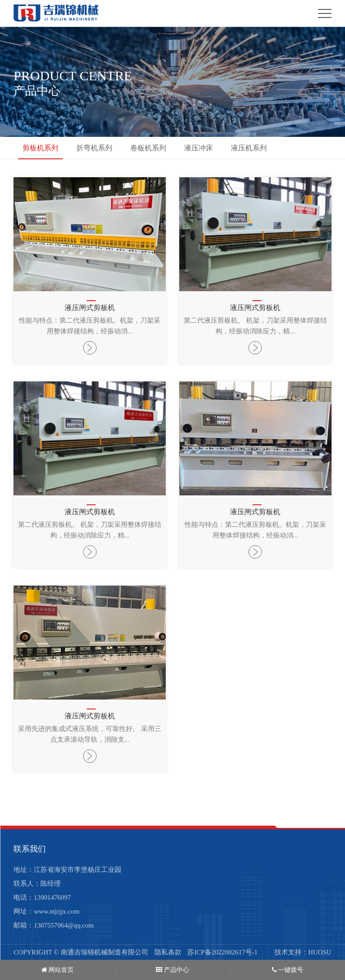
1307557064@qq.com (64, 925)
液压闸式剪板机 (90, 308)
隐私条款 (168, 952)
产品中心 (172, 970)
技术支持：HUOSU (303, 952)
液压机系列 (249, 148)
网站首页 (58, 970)
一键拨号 (288, 970)
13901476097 (52, 897)
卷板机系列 (148, 148)
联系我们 (30, 849)
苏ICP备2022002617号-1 (222, 952)
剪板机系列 (40, 148)
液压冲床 (199, 148)
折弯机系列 (94, 148)
